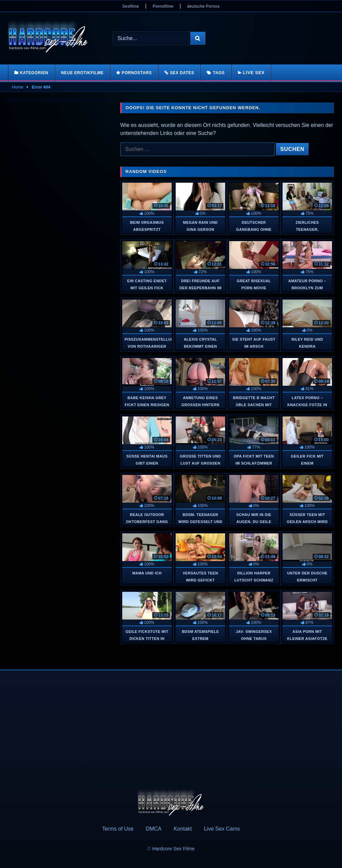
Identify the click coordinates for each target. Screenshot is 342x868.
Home (18, 87)
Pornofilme (163, 6)
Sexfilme (131, 6)
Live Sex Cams (222, 829)
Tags (219, 73)
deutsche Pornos (203, 6)
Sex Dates (182, 73)
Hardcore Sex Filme (174, 849)
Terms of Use (118, 829)
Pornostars (137, 73)
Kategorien (34, 73)
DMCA (153, 829)
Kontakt (183, 829)
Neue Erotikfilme (82, 73)
